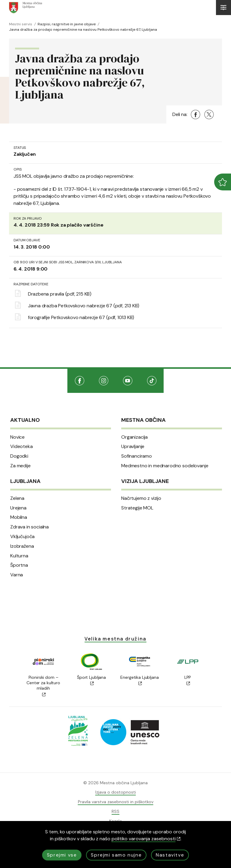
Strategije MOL (137, 508)
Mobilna (19, 517)
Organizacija (134, 437)
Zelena (17, 498)
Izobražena (22, 546)
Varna (17, 575)
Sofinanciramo (137, 456)
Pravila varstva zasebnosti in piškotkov (116, 802)
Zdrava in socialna (29, 527)
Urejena (18, 508)
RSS (115, 811)
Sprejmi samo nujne (116, 855)
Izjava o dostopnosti (116, 792)
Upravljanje (133, 447)
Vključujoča (22, 537)
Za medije (20, 466)
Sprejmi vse (62, 855)
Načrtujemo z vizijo (141, 498)
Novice (17, 437)
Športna (19, 565)
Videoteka (22, 447)
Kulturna (19, 556)
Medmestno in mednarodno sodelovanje (165, 466)
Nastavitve (170, 855)
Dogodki (19, 456)
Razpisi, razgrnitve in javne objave (67, 24)
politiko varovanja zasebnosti (146, 839)
